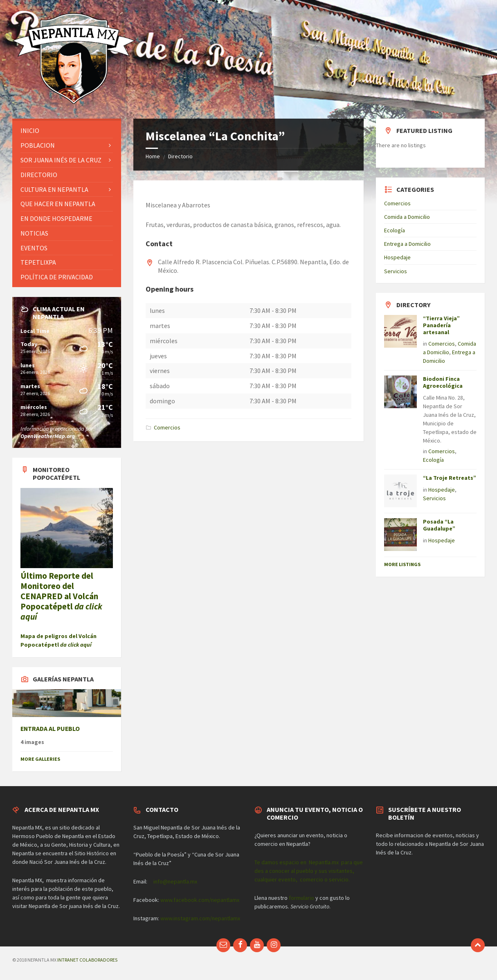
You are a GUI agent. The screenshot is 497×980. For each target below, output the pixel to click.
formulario (301, 898)
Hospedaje (397, 257)
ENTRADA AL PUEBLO (50, 729)
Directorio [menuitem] (39, 175)
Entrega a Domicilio (407, 244)
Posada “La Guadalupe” (439, 525)
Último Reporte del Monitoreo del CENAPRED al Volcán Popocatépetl (61, 596)
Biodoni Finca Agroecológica (443, 382)
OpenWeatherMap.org (48, 436)
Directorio (180, 156)
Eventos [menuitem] (34, 248)
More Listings (402, 564)
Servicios (396, 271)
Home (153, 156)
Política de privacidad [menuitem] (57, 277)
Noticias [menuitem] (34, 233)
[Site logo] (74, 103)
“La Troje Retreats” (450, 478)
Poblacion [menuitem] (38, 145)
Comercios (167, 427)
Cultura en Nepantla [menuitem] (54, 189)
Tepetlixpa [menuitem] (38, 262)
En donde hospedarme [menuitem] (56, 218)
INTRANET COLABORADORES (87, 960)
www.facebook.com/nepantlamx (200, 900)
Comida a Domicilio (407, 217)
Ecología (395, 230)
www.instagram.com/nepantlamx (200, 918)
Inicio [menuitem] (30, 130)
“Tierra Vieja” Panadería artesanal (441, 325)
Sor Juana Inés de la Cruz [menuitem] (61, 160)
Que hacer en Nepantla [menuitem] (58, 204)
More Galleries (40, 759)
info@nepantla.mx (175, 881)
